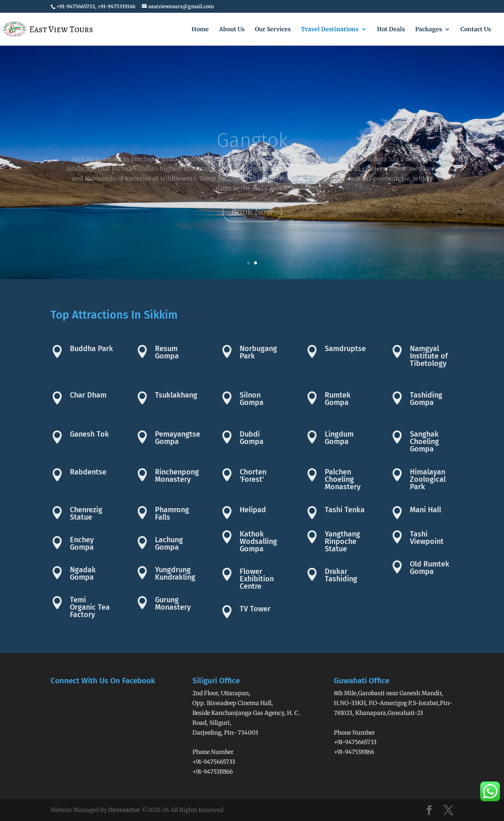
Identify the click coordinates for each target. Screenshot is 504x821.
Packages (429, 30)
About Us (232, 30)
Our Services (273, 30)
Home (200, 30)
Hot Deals (391, 30)
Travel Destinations (330, 30)
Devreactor (124, 810)
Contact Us (476, 30)
